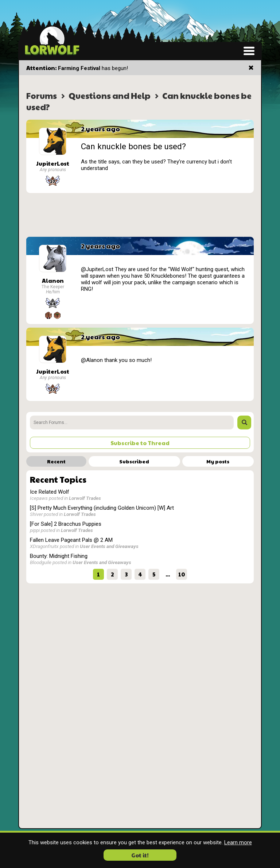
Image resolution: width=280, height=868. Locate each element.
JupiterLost (53, 163)
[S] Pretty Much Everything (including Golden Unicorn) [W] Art (102, 508)
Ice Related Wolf (50, 492)
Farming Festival (79, 68)
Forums (42, 95)
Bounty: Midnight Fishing (59, 556)
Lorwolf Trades (85, 498)
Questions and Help (110, 95)
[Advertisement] (140, 215)
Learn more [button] (238, 842)
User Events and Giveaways (109, 546)
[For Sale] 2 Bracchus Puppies (66, 524)
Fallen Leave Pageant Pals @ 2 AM (71, 540)
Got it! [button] (140, 855)
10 (182, 574)
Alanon (53, 280)
